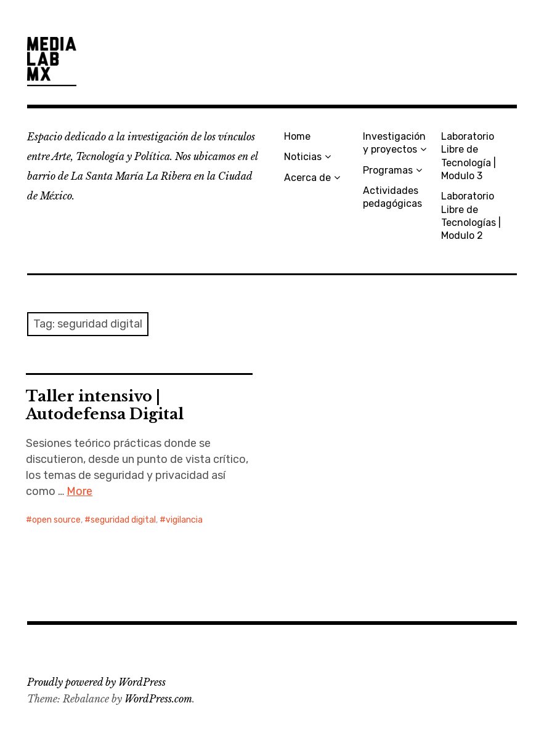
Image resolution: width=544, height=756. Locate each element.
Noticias (303, 157)
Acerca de (307, 178)
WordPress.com (158, 699)
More (79, 491)
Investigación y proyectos (394, 143)
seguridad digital (123, 520)
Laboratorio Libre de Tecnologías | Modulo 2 (471, 216)
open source (56, 520)
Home (297, 136)
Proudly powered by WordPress (96, 682)
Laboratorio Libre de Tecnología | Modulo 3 (469, 156)
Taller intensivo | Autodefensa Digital (105, 405)
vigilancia (184, 520)
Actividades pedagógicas (392, 197)
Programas (388, 170)
